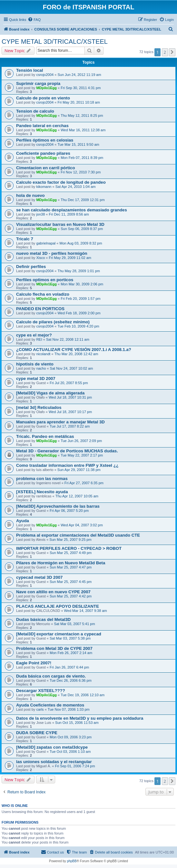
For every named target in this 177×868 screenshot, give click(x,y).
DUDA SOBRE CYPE (37, 733)
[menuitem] (34, 20)
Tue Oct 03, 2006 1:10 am (70, 752)
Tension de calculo (35, 111)
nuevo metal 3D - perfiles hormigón (52, 253)
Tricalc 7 (25, 239)
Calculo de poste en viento (43, 98)
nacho (41, 368)
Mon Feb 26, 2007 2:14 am (71, 653)
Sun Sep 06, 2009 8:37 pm (82, 229)
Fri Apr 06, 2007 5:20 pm (69, 511)
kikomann (44, 187)
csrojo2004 (45, 75)
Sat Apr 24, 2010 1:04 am (76, 187)
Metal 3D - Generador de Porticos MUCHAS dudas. (67, 451)
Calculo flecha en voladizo (43, 294)
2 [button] (165, 52)
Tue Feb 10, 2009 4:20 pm (78, 326)
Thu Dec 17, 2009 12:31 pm (83, 200)
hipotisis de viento (35, 364)
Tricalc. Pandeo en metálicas (45, 436)
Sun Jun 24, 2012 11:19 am (79, 75)
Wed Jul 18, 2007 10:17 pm (70, 412)
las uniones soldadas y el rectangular (54, 762)
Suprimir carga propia (38, 83)
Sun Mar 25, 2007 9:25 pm (70, 540)
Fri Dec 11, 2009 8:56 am (69, 214)
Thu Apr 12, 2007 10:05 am (77, 496)
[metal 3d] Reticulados (39, 407)
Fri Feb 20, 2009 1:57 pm (81, 299)
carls (40, 709)
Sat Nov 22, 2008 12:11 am (68, 339)
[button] (172, 52)
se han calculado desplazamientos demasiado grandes (72, 210)
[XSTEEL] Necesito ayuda (42, 492)
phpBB (72, 861)
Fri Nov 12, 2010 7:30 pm (81, 172)
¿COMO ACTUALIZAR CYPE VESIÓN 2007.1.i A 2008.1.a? (74, 350)
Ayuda (23, 521)
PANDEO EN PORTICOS (40, 309)
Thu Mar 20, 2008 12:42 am (76, 354)
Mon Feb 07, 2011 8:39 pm (82, 158)
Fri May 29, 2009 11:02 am (70, 258)
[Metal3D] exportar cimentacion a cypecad (59, 634)
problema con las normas (42, 479)
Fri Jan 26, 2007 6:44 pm (69, 667)
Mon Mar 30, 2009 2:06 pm (82, 284)
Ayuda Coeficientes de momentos (50, 705)
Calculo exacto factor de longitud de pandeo (61, 182)
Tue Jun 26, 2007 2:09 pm (81, 441)
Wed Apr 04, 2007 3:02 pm (82, 525)
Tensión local (30, 70)
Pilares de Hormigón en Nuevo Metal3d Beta (61, 563)
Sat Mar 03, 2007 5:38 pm (70, 638)
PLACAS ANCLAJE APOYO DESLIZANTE (58, 606)
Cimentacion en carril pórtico (45, 168)
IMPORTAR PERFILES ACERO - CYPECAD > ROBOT (69, 548)
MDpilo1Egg (46, 88)
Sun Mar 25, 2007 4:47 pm (71, 567)
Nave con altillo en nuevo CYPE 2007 (53, 592)
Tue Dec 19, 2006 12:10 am (83, 695)
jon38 (40, 214)
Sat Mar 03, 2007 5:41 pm (74, 624)
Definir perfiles (31, 267)
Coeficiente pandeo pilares (43, 153)
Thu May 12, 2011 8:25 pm (82, 115)
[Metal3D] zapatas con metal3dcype (52, 747)
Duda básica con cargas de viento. (51, 676)
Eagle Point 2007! (34, 663)
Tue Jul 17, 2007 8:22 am (70, 426)
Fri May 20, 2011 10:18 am (79, 102)
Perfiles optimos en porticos (45, 280)
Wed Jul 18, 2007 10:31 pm (70, 397)
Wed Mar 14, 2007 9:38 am (86, 611)
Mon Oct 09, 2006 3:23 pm (71, 737)
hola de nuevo (30, 195)
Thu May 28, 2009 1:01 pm (79, 271)
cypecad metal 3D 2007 (39, 577)
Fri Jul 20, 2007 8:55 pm (69, 383)
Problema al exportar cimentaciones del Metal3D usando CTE (78, 535)
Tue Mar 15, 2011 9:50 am (78, 144)
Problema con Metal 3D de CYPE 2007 (54, 648)
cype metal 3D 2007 (36, 379)
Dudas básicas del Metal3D (43, 619)
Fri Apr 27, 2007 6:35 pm (84, 483)
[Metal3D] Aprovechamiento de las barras (58, 506)
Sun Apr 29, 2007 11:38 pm (79, 470)
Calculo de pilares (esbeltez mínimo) (53, 322)
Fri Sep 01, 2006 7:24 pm (75, 766)
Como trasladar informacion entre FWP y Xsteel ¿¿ (67, 465)
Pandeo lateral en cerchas (42, 126)
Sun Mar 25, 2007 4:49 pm (71, 553)
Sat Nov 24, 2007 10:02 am (72, 368)
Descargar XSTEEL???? (41, 691)
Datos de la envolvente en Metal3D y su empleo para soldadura (80, 718)
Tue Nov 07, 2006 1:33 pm (69, 709)
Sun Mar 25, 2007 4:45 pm (71, 582)
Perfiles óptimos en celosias (45, 140)
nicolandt (43, 354)
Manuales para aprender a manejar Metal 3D (60, 422)
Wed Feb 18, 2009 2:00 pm (79, 313)
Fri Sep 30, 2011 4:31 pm (81, 88)
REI (39, 339)
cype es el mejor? (34, 335)
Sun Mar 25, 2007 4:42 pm (71, 596)
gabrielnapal (46, 243)
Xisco (40, 258)
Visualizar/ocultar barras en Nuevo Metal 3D (60, 224)
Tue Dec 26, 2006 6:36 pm (71, 680)
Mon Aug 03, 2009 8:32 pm (81, 243)
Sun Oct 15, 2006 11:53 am (77, 723)
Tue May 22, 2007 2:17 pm (82, 455)
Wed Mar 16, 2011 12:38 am (83, 130)
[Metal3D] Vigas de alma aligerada (50, 393)
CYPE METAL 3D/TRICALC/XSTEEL (55, 42)
